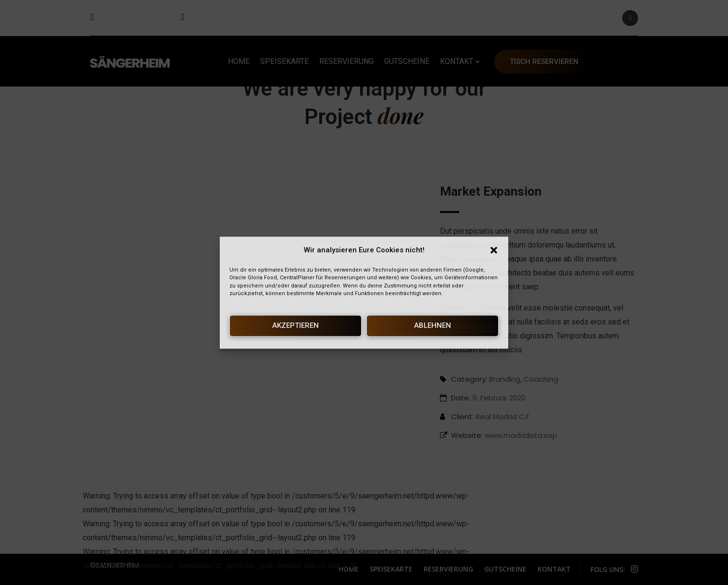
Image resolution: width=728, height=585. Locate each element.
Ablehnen (433, 326)
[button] (494, 250)
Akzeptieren (295, 326)
